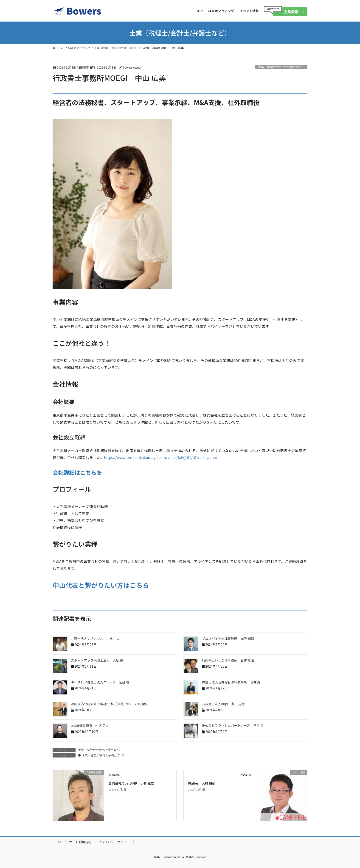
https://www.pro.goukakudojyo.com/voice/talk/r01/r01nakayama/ (161, 457)
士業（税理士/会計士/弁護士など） (281, 67)
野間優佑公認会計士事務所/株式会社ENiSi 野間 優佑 (110, 704)
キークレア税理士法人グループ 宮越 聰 (100, 682)
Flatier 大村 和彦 (202, 783)
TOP (59, 842)
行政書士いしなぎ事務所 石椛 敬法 (228, 660)
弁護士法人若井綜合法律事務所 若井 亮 (231, 682)
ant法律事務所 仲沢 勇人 (90, 725)
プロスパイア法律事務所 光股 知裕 (228, 639)
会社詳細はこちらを (77, 472)
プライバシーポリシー (114, 842)
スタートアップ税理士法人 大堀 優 (97, 660)
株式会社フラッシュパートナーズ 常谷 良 (233, 725)
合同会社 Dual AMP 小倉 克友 (131, 783)
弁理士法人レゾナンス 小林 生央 (95, 639)
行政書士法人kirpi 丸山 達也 (223, 704)
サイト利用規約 (80, 842)
